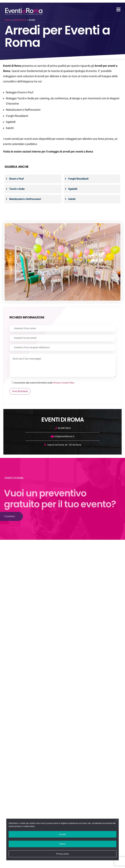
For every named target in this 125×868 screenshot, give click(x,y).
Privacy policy (62, 854)
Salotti (72, 199)
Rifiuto (62, 844)
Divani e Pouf (16, 179)
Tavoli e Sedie (17, 189)
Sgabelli (73, 189)
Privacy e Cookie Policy (64, 383)
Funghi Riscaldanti (78, 179)
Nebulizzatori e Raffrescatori (25, 199)
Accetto (62, 834)
